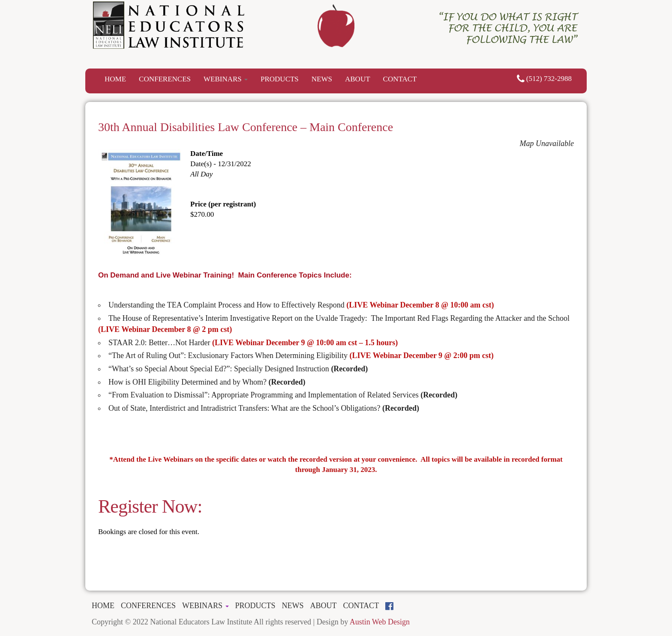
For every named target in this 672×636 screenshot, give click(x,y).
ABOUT (358, 79)
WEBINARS (226, 79)
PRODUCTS (280, 79)
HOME (115, 79)
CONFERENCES (165, 79)
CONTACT (400, 79)
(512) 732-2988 (544, 79)
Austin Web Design (380, 622)
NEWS (322, 79)
